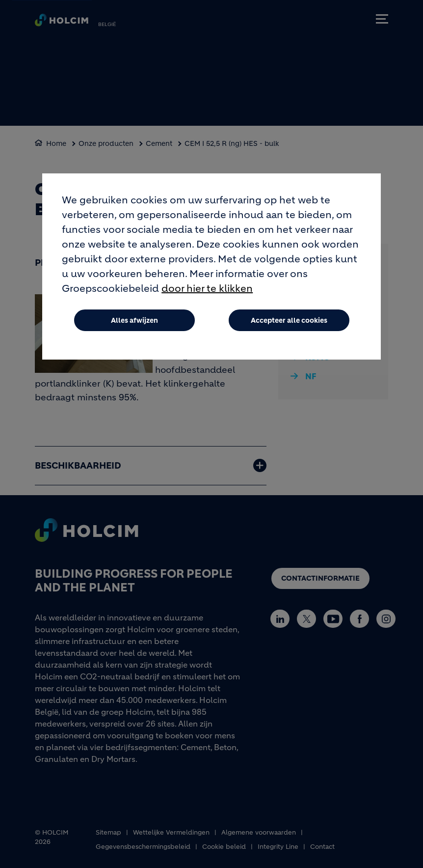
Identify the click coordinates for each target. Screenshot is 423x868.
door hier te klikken (207, 289)
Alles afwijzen (134, 320)
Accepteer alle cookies (289, 320)
